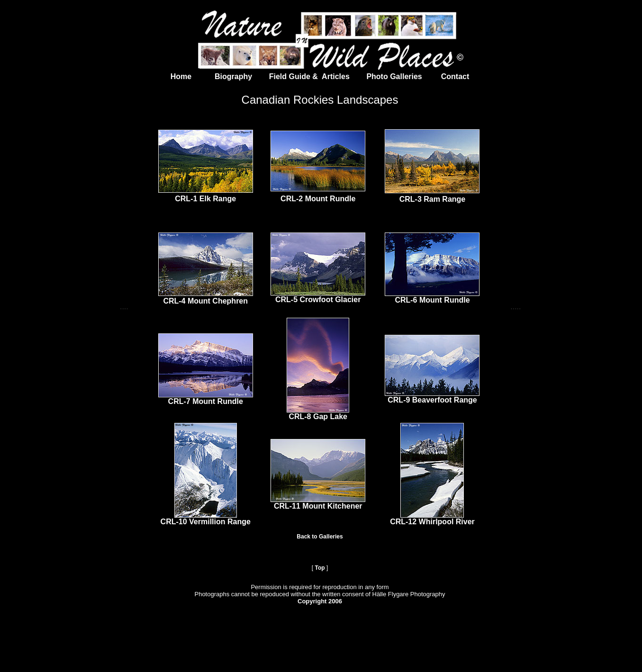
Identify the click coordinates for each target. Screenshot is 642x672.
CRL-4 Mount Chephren (205, 301)
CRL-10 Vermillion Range (206, 522)
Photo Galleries (393, 76)
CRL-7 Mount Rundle (206, 401)
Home (182, 76)
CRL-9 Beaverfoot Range (432, 400)
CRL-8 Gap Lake (318, 417)
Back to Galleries (320, 537)
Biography (224, 76)
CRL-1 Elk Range (205, 199)
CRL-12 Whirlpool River (432, 522)
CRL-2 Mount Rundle (318, 199)
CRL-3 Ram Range (433, 199)
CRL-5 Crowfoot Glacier (318, 300)
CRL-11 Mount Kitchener (318, 506)
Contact (455, 76)
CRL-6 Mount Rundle (432, 300)
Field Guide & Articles (311, 76)
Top (320, 568)
